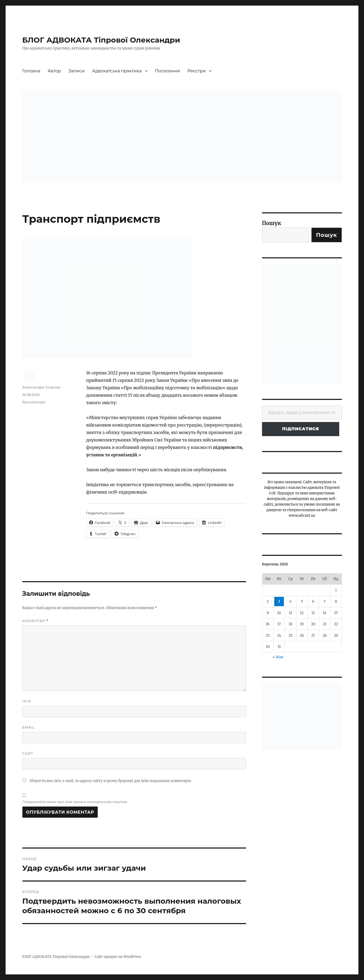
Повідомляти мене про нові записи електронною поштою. (75, 802)
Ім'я (27, 701)
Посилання (167, 71)
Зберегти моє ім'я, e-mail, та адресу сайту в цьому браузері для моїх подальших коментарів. (110, 781)
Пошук (272, 223)
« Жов (278, 657)
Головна (31, 71)
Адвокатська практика (117, 71)
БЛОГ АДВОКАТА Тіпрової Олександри (101, 40)
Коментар (36, 621)
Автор (54, 71)
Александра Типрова (41, 387)
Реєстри (197, 71)
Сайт (28, 753)
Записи (77, 71)
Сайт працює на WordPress (118, 957)
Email (29, 727)
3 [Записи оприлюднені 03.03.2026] (279, 601)
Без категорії (34, 402)
